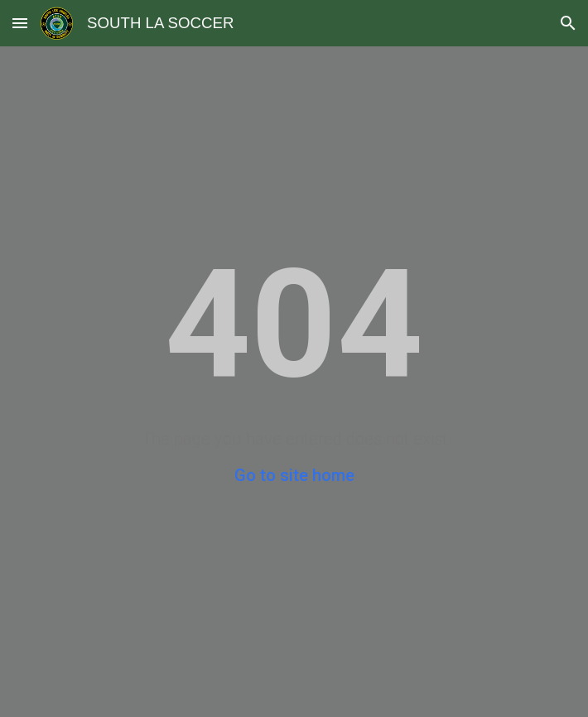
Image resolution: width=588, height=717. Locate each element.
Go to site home (294, 475)
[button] (20, 23)
